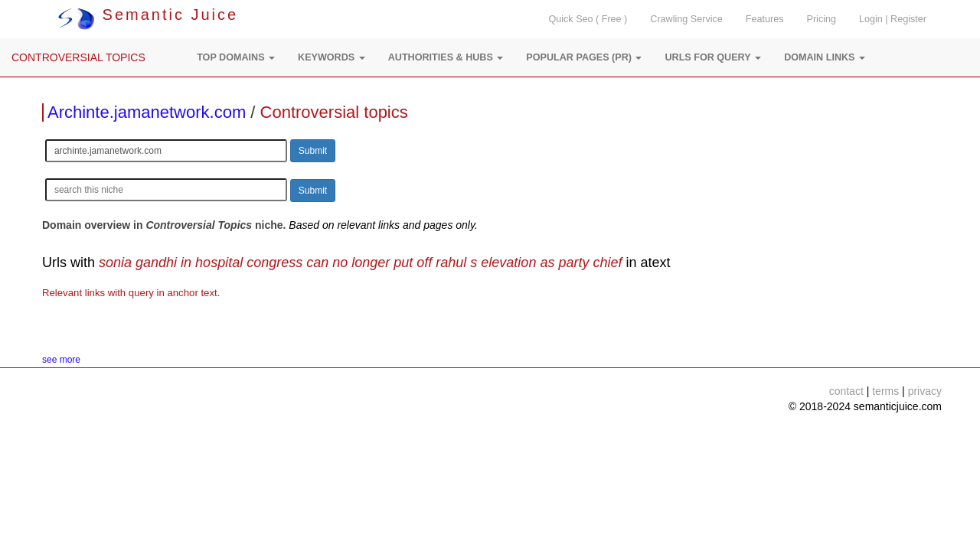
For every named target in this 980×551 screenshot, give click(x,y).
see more (61, 360)
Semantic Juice (148, 15)
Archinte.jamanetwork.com (147, 112)
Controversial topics (334, 112)
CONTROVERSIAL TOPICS (78, 57)
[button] (236, 57)
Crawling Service (686, 19)
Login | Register (893, 19)
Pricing (822, 19)
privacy (925, 391)
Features (765, 19)
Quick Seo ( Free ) (588, 19)
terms (885, 391)
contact (846, 391)
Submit (313, 151)
